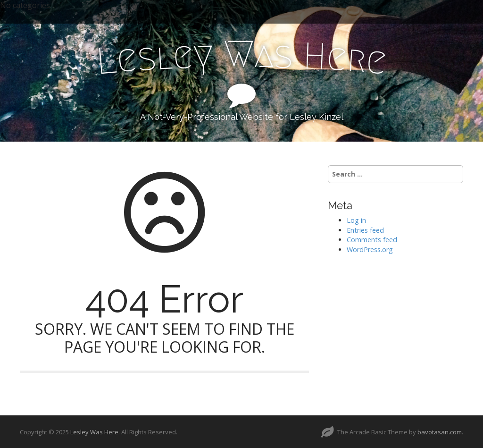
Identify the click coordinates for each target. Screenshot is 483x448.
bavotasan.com (440, 432)
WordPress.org (370, 249)
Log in (356, 220)
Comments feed (372, 240)
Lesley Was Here (94, 432)
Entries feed (365, 230)
